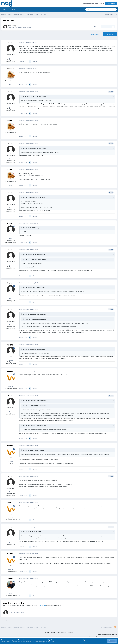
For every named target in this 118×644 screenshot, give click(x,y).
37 (11, 58)
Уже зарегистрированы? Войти (93, 4)
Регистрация (111, 4)
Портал (13, 9)
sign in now (42, 605)
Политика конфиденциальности (107, 634)
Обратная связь (62, 633)
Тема (53, 633)
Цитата (35, 62)
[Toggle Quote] (22, 96)
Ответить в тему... (18, 613)
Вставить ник (23, 62)
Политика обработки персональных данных (103, 637)
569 (11, 84)
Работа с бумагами (25, 28)
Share (96, 27)
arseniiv (10, 69)
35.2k (11, 387)
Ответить (110, 34)
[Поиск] (94, 9)
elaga (15, 26)
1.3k (11, 594)
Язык (47, 633)
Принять (112, 641)
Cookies (71, 633)
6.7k (11, 239)
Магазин (5, 9)
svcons (10, 578)
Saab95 (10, 371)
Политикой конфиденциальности (44, 642)
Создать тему (96, 34)
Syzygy (10, 223)
